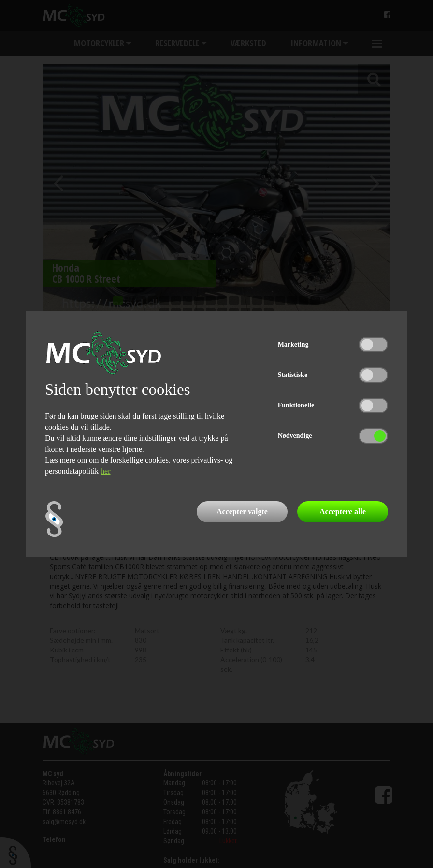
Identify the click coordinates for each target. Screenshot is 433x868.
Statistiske (293, 375)
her (105, 471)
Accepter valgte (242, 512)
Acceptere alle (343, 512)
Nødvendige (295, 436)
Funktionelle (296, 405)
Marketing (293, 344)
